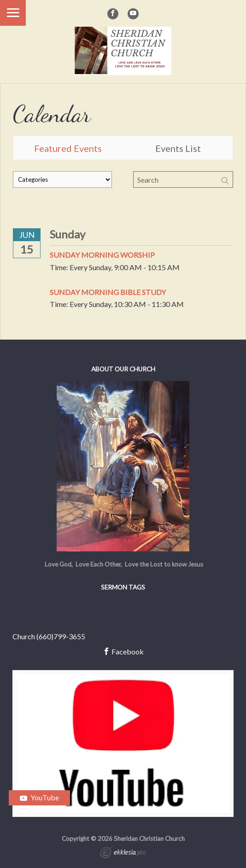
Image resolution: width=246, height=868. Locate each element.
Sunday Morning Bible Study (108, 292)
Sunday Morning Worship (102, 255)
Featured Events (68, 148)
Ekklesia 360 (123, 854)
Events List (178, 148)
